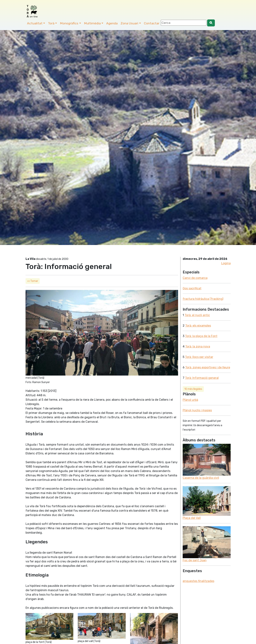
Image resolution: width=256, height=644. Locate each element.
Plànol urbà (190, 400)
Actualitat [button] (35, 23)
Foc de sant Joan (195, 560)
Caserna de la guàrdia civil (201, 478)
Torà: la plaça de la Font (201, 336)
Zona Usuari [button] (129, 23)
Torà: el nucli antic (197, 315)
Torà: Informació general (202, 378)
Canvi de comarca (195, 278)
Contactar (152, 23)
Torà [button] (51, 23)
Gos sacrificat (192, 288)
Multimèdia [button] (92, 23)
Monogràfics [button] (69, 23)
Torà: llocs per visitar (199, 357)
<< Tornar (33, 281)
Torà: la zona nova (198, 346)
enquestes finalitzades (198, 581)
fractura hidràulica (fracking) (203, 299)
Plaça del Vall (192, 518)
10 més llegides (193, 389)
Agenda (112, 23)
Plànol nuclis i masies (197, 410)
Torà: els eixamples (198, 326)
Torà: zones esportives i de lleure (208, 367)
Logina (226, 263)
